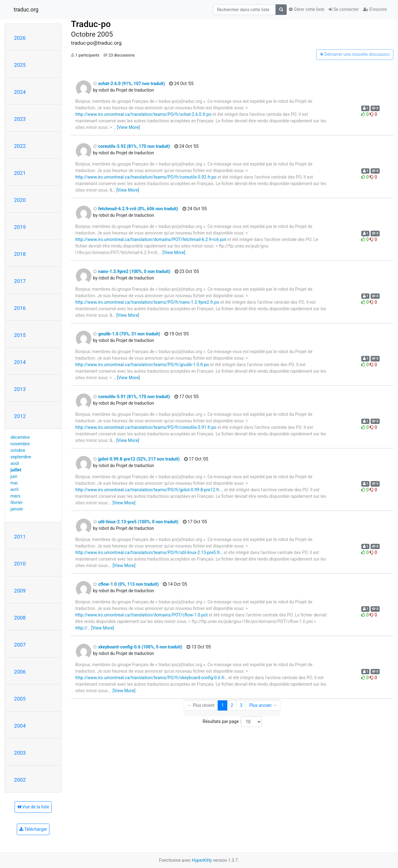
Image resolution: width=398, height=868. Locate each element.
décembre (20, 437)
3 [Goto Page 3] (241, 705)
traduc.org (26, 10)
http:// (81, 628)
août (15, 463)
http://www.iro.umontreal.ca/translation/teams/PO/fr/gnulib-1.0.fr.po (142, 365)
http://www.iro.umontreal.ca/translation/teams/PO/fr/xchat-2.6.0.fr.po (143, 114)
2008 (20, 618)
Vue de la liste (33, 807)
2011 (20, 537)
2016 (20, 308)
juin (14, 476)
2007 (20, 645)
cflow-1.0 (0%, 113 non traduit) (126, 584)
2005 (20, 699)
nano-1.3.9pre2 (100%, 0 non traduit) (132, 271)
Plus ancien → (263, 705)
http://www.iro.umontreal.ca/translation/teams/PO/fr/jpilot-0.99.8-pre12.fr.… (149, 490)
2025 (20, 65)
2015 (20, 335)
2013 (20, 389)
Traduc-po (91, 24)
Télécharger (33, 829)
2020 (20, 200)
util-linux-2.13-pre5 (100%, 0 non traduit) (136, 522)
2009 (20, 591)
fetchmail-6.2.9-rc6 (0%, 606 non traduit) (136, 209)
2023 (20, 119)
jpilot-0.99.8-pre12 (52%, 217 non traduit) (136, 459)
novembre (20, 444)
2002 (20, 780)
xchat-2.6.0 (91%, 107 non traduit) (129, 84)
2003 (20, 753)
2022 (20, 146)
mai (14, 483)
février (17, 502)
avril (15, 489)
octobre (18, 450)
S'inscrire (375, 9)
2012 (20, 416)
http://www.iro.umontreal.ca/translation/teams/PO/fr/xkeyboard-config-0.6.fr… (151, 678)
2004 (20, 726)
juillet (16, 470)
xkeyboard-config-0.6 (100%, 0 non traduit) (138, 647)
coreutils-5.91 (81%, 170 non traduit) (132, 397)
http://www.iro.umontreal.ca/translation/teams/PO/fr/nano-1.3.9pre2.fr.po (147, 302)
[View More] (128, 127)
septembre (21, 457)
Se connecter (344, 9)
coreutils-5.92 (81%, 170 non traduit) (132, 146)
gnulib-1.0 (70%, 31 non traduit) (127, 334)
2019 (20, 227)
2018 (20, 254)
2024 (20, 92)
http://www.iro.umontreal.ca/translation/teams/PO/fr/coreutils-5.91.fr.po (146, 427)
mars (16, 496)
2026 (20, 38)
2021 (20, 173)
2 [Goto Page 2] (232, 705)
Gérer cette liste (307, 9)
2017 (20, 281)
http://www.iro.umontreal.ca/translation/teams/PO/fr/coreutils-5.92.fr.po (146, 177)
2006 (20, 672)
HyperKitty (202, 860)
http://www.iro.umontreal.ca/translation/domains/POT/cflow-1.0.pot (141, 615)
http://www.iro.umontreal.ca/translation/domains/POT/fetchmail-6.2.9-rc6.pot (151, 239)
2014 (20, 362)
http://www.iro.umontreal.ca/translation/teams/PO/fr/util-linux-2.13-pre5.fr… (149, 552)
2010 (20, 564)
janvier (17, 509)
